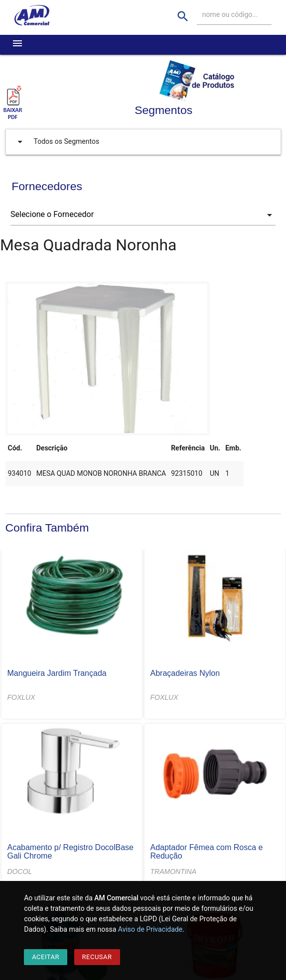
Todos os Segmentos (56, 142)
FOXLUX (21, 697)
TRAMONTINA (174, 871)
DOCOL (20, 871)
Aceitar (46, 957)
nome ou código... (230, 14)
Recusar (97, 957)
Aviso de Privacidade (150, 929)
